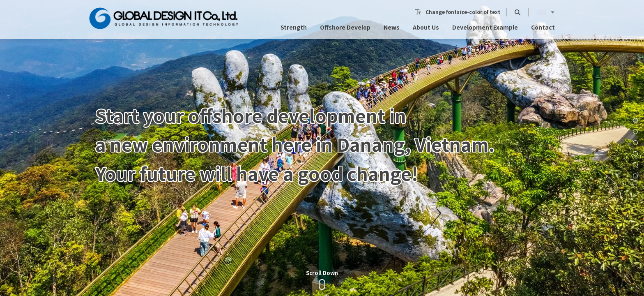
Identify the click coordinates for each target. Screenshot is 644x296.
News (392, 17)
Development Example (485, 17)
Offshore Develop (345, 17)
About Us (426, 17)
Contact (543, 17)
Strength (294, 17)
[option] (322, 148)
